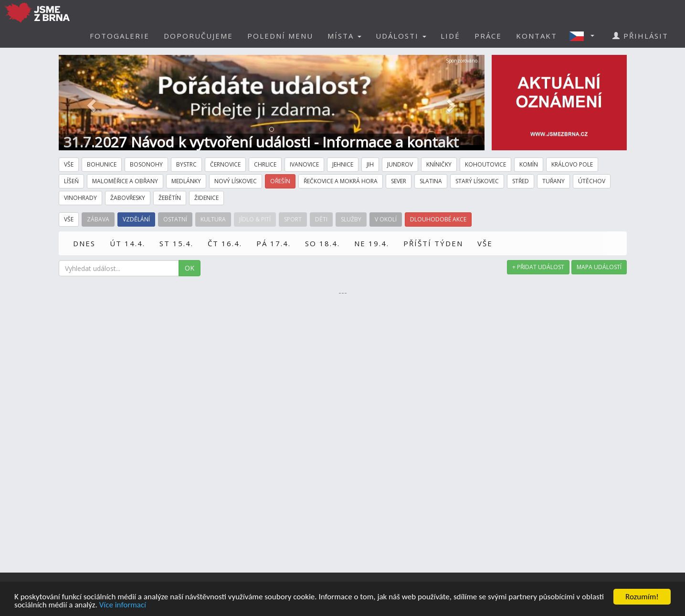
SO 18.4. (322, 243)
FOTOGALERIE (120, 36)
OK (190, 268)
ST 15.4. (176, 243)
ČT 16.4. (225, 243)
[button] (585, 36)
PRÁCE (488, 36)
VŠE (485, 243)
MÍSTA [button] (344, 36)
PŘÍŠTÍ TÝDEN (433, 243)
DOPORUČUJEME (198, 36)
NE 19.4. (372, 243)
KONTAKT (537, 36)
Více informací (123, 605)
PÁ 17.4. (274, 243)
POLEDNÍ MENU (280, 36)
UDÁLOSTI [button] (401, 36)
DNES (84, 243)
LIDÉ (450, 36)
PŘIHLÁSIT (640, 36)
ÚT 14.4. (127, 243)
